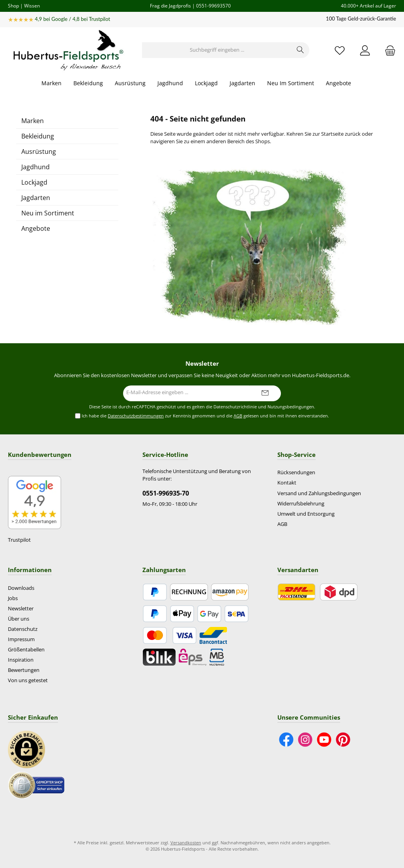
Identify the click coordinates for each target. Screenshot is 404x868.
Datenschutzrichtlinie (235, 407)
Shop (13, 6)
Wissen (32, 6)
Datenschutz (23, 629)
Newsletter (21, 609)
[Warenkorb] (388, 50)
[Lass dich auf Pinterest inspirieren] (343, 740)
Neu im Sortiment (48, 213)
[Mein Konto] (365, 50)
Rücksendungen (296, 472)
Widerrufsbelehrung (301, 504)
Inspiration (21, 660)
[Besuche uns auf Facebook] (286, 740)
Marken (33, 121)
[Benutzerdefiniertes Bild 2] (36, 785)
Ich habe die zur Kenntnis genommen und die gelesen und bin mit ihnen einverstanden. (205, 416)
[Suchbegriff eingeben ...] (217, 50)
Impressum (21, 639)
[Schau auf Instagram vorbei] (305, 740)
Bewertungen (24, 670)
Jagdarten (36, 198)
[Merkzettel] (340, 50)
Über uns (19, 619)
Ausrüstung (39, 152)
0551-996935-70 (166, 493)
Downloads (21, 588)
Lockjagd (34, 182)
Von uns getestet (28, 680)
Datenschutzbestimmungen (136, 416)
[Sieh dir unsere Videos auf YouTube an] (324, 740)
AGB (238, 416)
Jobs (13, 598)
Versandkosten (186, 843)
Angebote (36, 228)
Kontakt (287, 483)
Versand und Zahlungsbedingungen (319, 493)
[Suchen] (300, 50)
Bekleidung (38, 136)
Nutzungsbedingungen (291, 407)
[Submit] (265, 393)
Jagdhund (36, 167)
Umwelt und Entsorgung (306, 514)
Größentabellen (26, 650)
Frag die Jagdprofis (170, 6)
